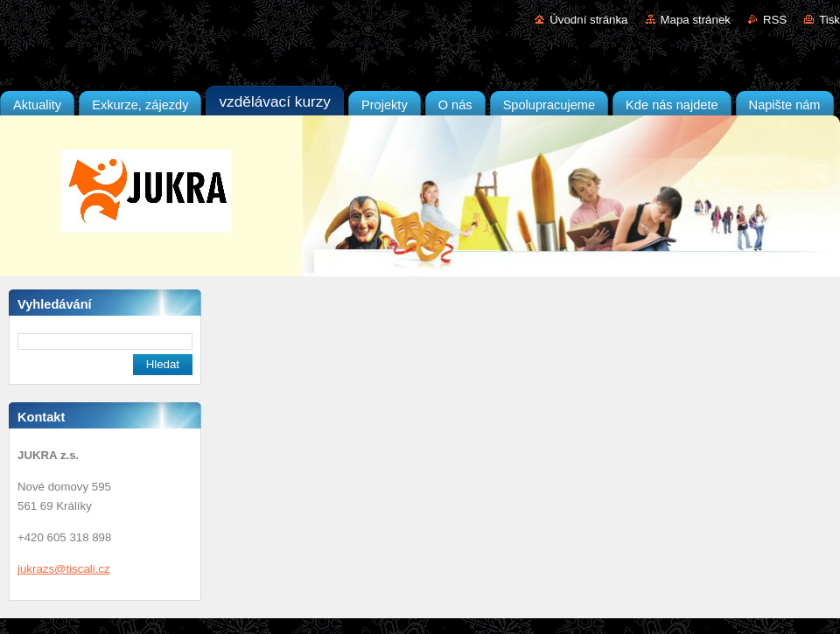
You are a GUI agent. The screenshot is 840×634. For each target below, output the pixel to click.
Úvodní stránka (588, 20)
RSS (775, 20)
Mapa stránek (696, 20)
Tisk (829, 20)
